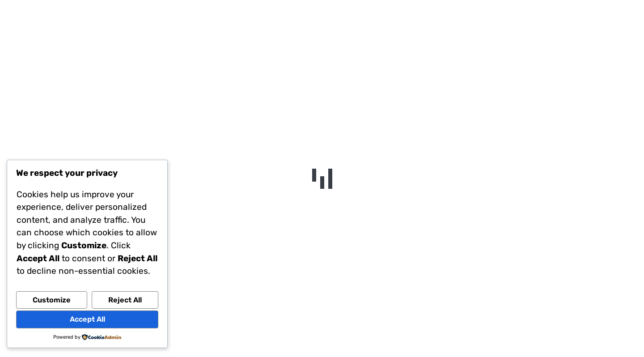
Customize (52, 300)
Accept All (87, 319)
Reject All (125, 300)
